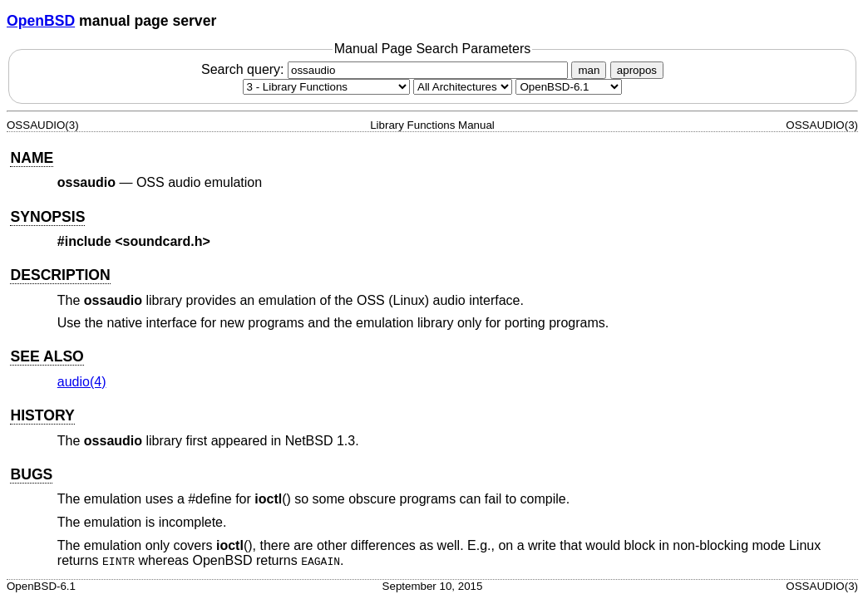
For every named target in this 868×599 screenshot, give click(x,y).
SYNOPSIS (47, 217)
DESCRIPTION (60, 275)
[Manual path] (569, 87)
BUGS (31, 474)
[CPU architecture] (463, 87)
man (589, 70)
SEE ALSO (47, 356)
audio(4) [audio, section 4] (82, 382)
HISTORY (42, 415)
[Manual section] (326, 87)
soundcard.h (163, 241)
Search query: (387, 69)
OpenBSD (41, 21)
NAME (32, 158)
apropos (637, 70)
